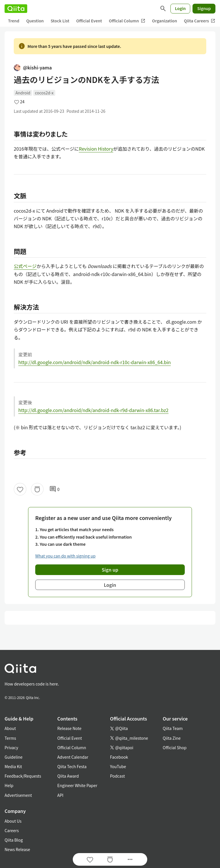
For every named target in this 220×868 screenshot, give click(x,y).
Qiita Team (173, 728)
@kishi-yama (33, 67)
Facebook (119, 757)
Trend (14, 21)
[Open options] (130, 859)
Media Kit (13, 766)
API (60, 795)
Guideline (14, 757)
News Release (17, 849)
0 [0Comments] (54, 489)
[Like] (20, 489)
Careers (12, 830)
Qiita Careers (200, 21)
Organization (165, 21)
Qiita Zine (172, 738)
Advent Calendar (73, 757)
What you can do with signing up (65, 556)
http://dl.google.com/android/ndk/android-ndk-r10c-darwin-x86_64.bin (95, 362)
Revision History (96, 149)
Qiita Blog (14, 840)
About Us (13, 821)
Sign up (110, 570)
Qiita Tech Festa (72, 766)
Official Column (127, 21)
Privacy (11, 747)
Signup (204, 8)
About (10, 728)
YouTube (118, 766)
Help (9, 785)
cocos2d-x (44, 93)
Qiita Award (68, 776)
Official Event (89, 21)
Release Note (69, 728)
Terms (10, 738)
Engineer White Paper (77, 785)
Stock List (60, 21)
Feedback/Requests (23, 776)
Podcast (117, 776)
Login (180, 8)
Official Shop (175, 747)
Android (23, 93)
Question (35, 21)
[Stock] (37, 489)
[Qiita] (16, 9)
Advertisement (18, 795)
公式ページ (25, 266)
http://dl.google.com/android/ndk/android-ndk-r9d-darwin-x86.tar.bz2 (93, 410)
